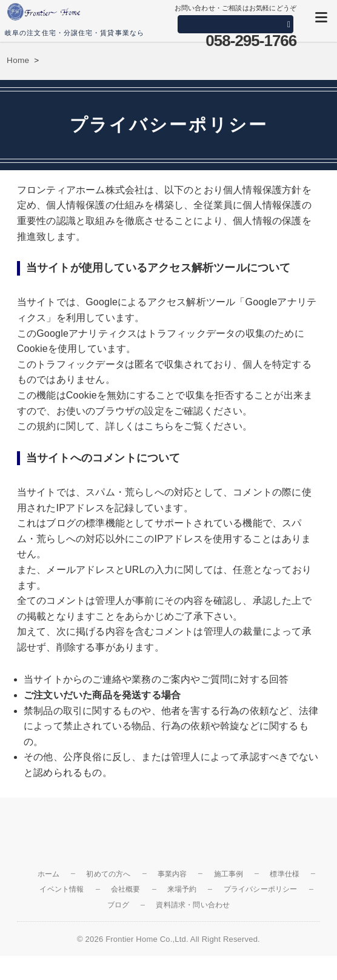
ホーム (49, 874)
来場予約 (182, 889)
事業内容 (172, 874)
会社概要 (126, 889)
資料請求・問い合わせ (193, 905)
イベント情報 (62, 889)
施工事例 (229, 874)
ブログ (118, 905)
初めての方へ (108, 874)
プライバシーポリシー (261, 889)
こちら (159, 426)
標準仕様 (285, 874)
